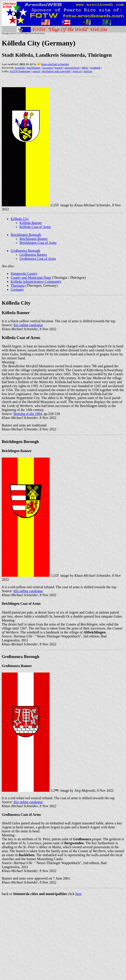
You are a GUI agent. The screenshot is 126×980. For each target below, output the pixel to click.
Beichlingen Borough (26, 235)
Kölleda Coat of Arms (35, 227)
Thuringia (18, 286)
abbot (85, 68)
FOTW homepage (20, 71)
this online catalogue (28, 325)
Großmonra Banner (33, 255)
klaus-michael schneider (55, 64)
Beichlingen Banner (34, 239)
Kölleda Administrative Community (36, 282)
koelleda (20, 68)
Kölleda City (20, 219)
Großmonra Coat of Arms (38, 259)
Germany (17, 289)
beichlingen (34, 68)
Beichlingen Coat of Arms (38, 243)
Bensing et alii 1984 (28, 414)
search (36, 71)
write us (77, 71)
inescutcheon (72, 68)
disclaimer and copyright (56, 71)
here (79, 894)
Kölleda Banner (31, 223)
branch (59, 68)
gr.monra (47, 68)
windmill (95, 68)
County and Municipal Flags (31, 278)
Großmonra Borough (25, 251)
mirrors (88, 71)
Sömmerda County (24, 274)
